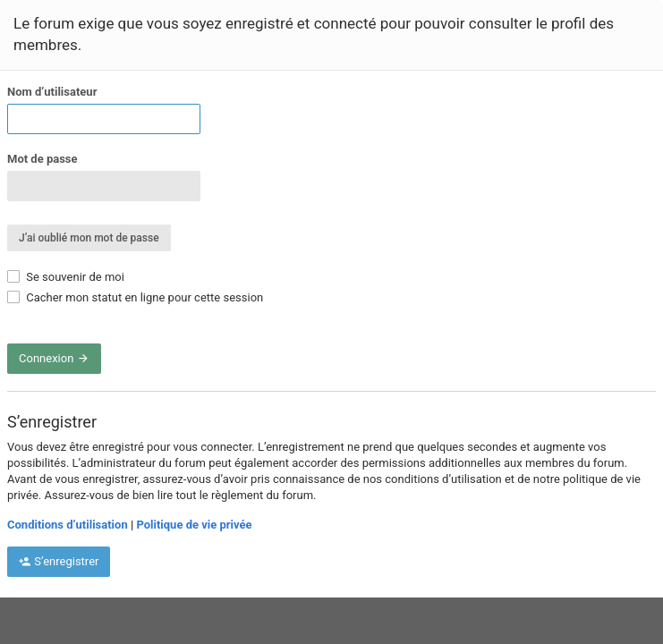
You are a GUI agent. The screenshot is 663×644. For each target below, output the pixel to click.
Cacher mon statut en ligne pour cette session (135, 297)
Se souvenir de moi (66, 277)
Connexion (54, 358)
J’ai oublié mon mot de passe (89, 238)
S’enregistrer (59, 561)
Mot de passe (42, 159)
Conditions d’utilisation (68, 525)
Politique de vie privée (194, 525)
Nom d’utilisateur (52, 92)
